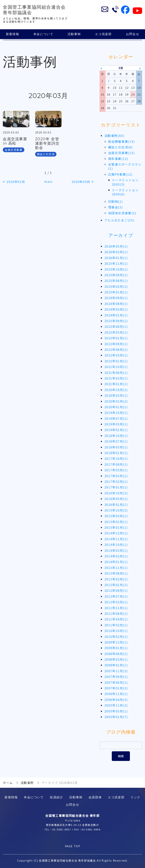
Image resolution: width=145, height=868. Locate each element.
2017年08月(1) (116, 464)
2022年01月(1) (116, 361)
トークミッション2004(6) (125, 192)
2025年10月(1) (116, 269)
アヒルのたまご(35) (120, 220)
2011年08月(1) (116, 613)
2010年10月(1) (116, 631)
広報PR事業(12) (120, 174)
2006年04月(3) (116, 700)
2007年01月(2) (116, 688)
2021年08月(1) (116, 373)
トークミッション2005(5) (125, 182)
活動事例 (74, 34)
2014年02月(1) (116, 556)
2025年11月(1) (116, 263)
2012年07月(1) (116, 596)
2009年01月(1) (116, 648)
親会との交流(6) (121, 147)
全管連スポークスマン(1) (125, 166)
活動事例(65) (115, 136)
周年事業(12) (118, 159)
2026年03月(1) (116, 246)
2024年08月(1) (116, 304)
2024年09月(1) (116, 298)
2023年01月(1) (116, 338)
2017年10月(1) (116, 459)
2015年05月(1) (116, 516)
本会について (43, 34)
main (48, 181)
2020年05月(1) (116, 395)
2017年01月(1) (116, 487)
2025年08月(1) (116, 281)
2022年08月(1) (116, 350)
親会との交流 (46, 154)
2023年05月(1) (116, 332)
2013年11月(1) (116, 568)
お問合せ (133, 34)
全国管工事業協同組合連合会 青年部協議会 (34, 10)
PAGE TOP (73, 846)
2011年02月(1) (116, 625)
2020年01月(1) (116, 407)
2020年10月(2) (116, 390)
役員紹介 (56, 797)
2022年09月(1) (116, 344)
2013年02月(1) (116, 579)
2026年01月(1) (116, 258)
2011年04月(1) (116, 619)
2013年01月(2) (116, 585)
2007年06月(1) (116, 682)
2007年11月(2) (116, 671)
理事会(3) (116, 207)
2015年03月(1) (116, 522)
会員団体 (95, 797)
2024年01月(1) (116, 315)
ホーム (8, 783)
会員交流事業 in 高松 (15, 141)
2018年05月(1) (116, 447)
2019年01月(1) (116, 430)
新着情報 (12, 34)
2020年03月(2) (116, 401)
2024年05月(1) (116, 309)
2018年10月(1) (116, 436)
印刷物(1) (116, 201)
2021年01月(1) (116, 384)
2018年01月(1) (116, 453)
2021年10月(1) (116, 367)
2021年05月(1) (116, 378)
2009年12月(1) (116, 642)
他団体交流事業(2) (122, 213)
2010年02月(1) (116, 637)
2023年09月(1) (116, 321)
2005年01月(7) (116, 717)
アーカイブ (121, 236)
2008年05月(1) (116, 659)
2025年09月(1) (116, 275)
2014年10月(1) (116, 545)
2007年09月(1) (116, 677)
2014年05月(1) (116, 550)
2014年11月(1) (116, 539)
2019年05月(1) (116, 424)
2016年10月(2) (116, 493)
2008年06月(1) (116, 654)
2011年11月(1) (116, 608)
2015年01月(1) (116, 527)
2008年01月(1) (116, 665)
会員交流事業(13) (122, 153)
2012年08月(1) (116, 591)
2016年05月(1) (116, 499)
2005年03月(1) (116, 711)
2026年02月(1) (116, 252)
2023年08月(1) (116, 327)
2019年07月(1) (116, 418)
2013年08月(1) (116, 573)
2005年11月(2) (116, 705)
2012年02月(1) (116, 602)
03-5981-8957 (62, 829)
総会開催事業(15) (122, 141)
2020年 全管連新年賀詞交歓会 (47, 143)
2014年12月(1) (116, 533)
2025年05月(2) (116, 286)
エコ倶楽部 (103, 34)
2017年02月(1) (116, 481)
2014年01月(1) (116, 562)
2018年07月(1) (116, 441)
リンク (135, 797)
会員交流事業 (14, 150)
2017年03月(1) (116, 476)
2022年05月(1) (116, 355)
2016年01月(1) (116, 505)
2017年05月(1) (116, 470)
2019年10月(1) (116, 413)
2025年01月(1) (116, 292)
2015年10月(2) (116, 510)
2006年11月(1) (116, 694)
